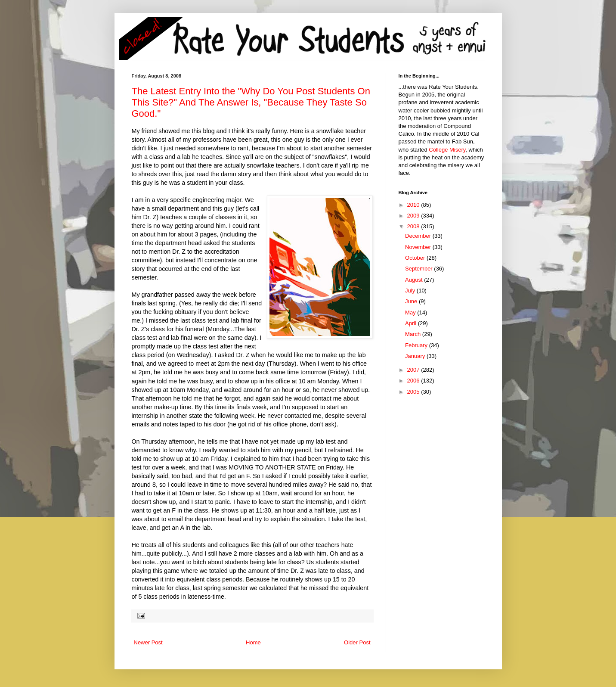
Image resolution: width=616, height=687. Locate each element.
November (419, 247)
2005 (414, 392)
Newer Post (148, 642)
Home (253, 642)
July (411, 291)
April (412, 323)
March (414, 334)
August (415, 280)
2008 (414, 226)
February (417, 345)
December (419, 236)
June (412, 301)
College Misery (447, 150)
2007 (414, 370)
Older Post (357, 642)
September (419, 269)
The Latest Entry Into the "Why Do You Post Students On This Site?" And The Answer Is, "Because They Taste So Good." (251, 102)
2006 (414, 381)
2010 (414, 205)
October (416, 258)
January (416, 356)
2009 (414, 216)
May (411, 312)
